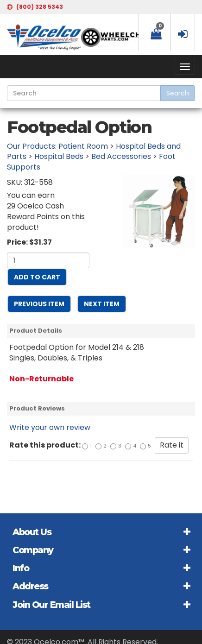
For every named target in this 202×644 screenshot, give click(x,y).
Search (178, 93)
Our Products (31, 146)
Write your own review (50, 427)
